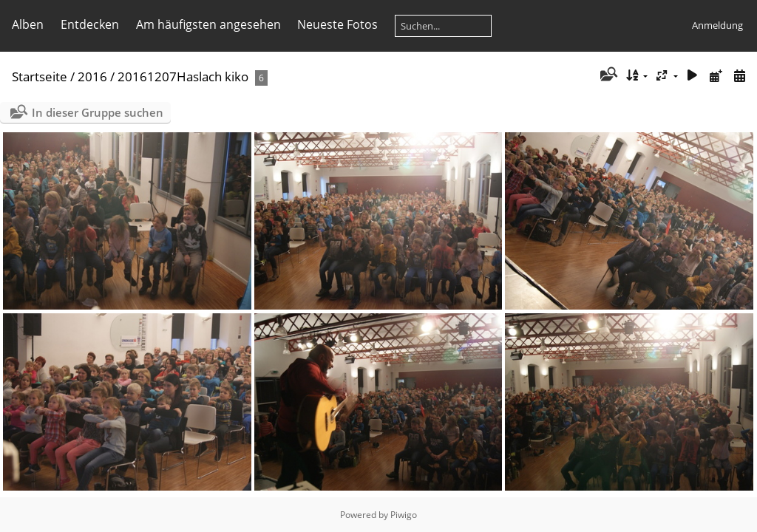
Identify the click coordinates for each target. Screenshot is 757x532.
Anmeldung (717, 25)
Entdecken (90, 24)
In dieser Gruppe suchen (98, 112)
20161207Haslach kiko (183, 76)
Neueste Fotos (337, 24)
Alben (28, 24)
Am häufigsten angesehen (208, 24)
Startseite (40, 76)
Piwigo (404, 515)
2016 (92, 76)
